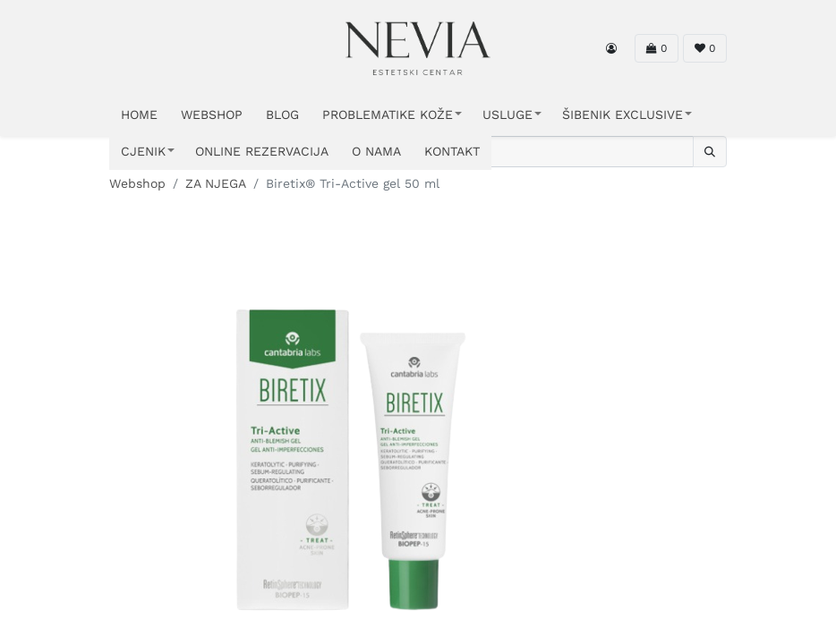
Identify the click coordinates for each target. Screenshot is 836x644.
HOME (139, 114)
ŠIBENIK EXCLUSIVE (623, 114)
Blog (282, 114)
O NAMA (376, 151)
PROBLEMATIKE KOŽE (388, 114)
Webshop (137, 183)
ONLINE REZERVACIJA (262, 151)
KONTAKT (452, 151)
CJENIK (143, 151)
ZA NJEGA (216, 183)
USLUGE (508, 114)
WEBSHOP (212, 114)
